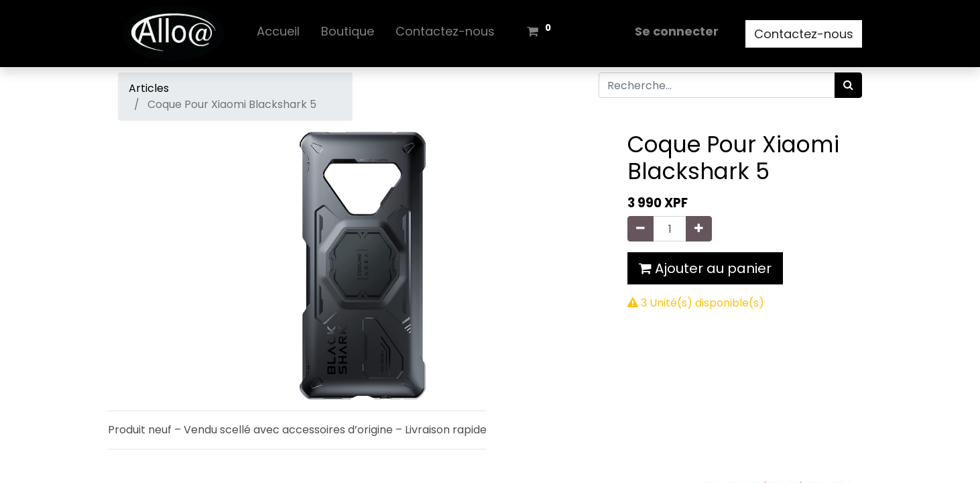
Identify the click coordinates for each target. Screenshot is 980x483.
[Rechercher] (848, 85)
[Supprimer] (640, 229)
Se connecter (677, 31)
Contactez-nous (804, 34)
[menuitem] (278, 34)
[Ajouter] (699, 229)
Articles (149, 88)
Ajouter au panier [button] (705, 268)
